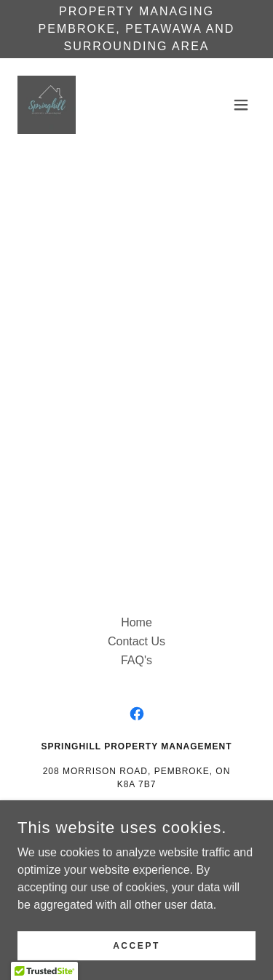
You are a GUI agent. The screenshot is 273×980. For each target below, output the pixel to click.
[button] (241, 105)
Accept (136, 945)
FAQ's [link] (136, 660)
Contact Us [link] (136, 641)
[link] (47, 105)
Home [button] (136, 622)
